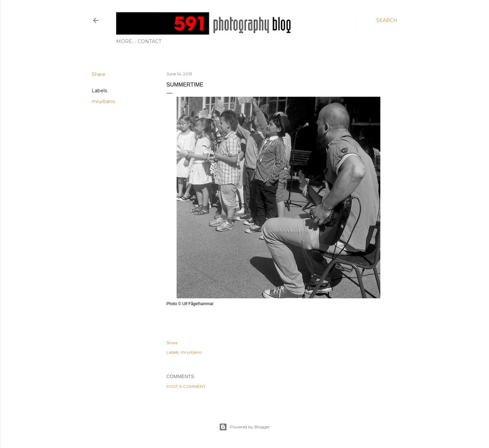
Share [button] (98, 74)
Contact (130, 41)
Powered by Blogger (244, 427)
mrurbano (103, 101)
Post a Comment (186, 386)
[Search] (387, 20)
